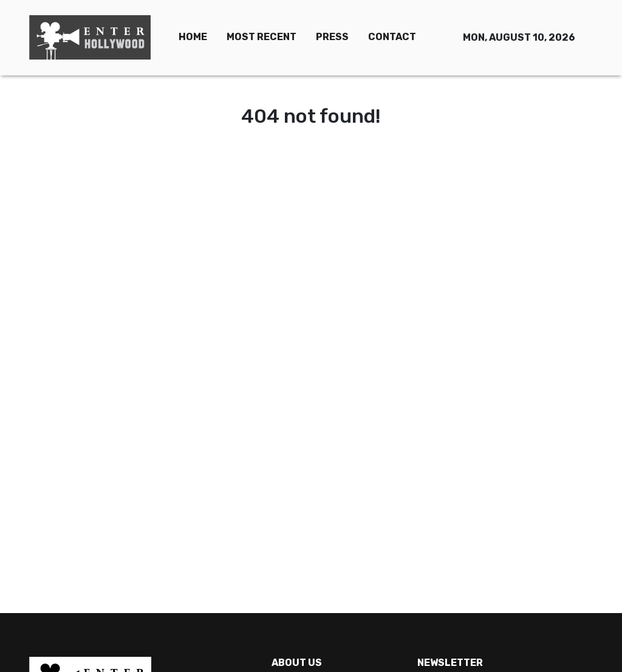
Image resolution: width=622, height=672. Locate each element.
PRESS (332, 37)
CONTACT (392, 37)
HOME (193, 37)
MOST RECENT (261, 37)
